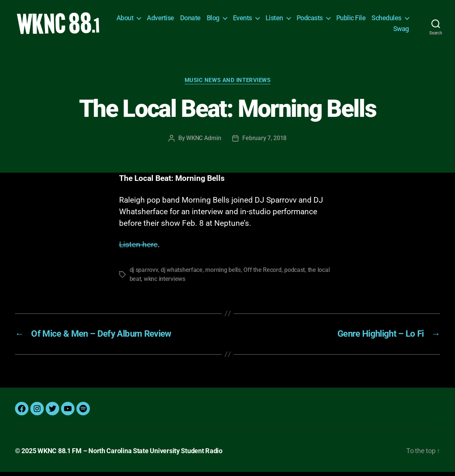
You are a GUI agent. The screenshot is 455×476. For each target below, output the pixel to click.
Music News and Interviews (228, 85)
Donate (233, 20)
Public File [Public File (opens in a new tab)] (394, 20)
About (168, 20)
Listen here (138, 249)
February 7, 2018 (264, 143)
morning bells (223, 274)
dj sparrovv (144, 274)
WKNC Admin (204, 143)
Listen (317, 20)
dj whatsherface (182, 274)
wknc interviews (165, 283)
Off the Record (262, 274)
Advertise (204, 20)
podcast (295, 274)
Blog (256, 20)
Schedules (365, 31)
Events (286, 20)
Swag (401, 31)
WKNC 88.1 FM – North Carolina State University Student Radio (130, 455)
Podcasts (353, 20)
